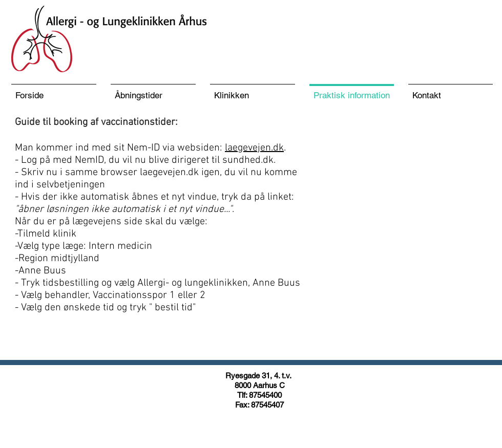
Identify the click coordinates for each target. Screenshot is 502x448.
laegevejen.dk (254, 148)
